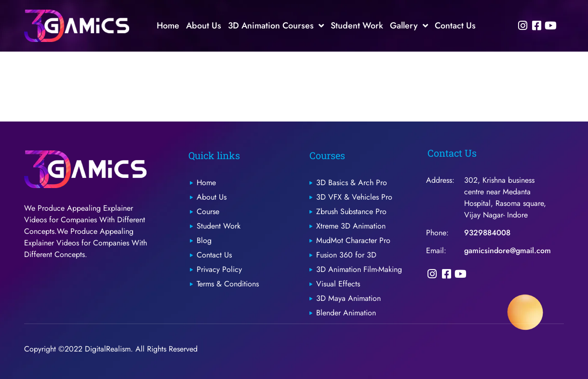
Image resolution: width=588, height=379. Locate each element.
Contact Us (455, 26)
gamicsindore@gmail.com (508, 250)
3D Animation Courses (276, 26)
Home (168, 26)
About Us (204, 26)
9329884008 (487, 233)
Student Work (357, 26)
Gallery (409, 26)
